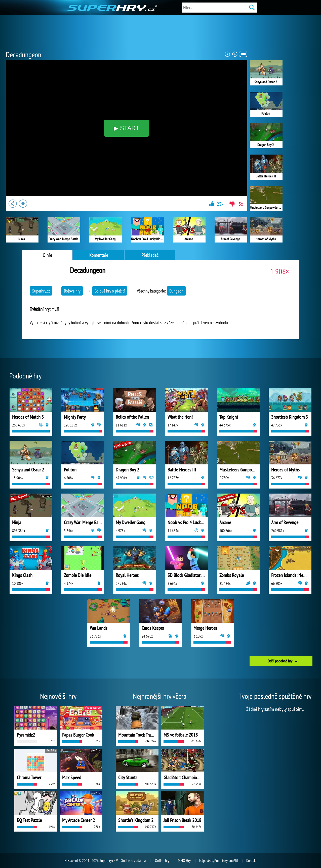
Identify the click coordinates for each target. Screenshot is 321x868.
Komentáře (99, 255)
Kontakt (251, 860)
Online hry (162, 860)
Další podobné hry (280, 661)
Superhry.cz (41, 291)
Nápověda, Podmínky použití (218, 860)
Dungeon (176, 291)
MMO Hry (184, 860)
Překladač (150, 255)
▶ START (126, 128)
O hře (47, 255)
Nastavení (71, 860)
